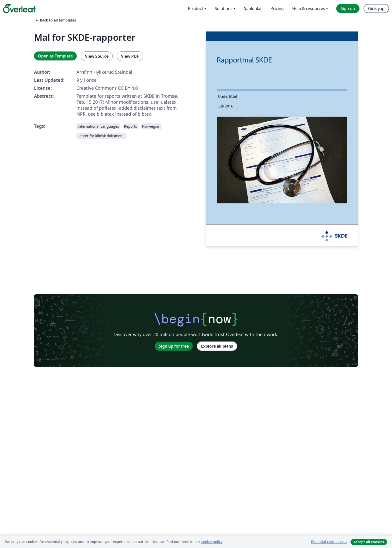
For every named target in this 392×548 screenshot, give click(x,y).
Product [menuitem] (196, 8)
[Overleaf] (19, 8)
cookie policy (212, 542)
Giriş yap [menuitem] (376, 8)
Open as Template (55, 56)
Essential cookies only (329, 542)
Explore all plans (217, 346)
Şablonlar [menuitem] (253, 8)
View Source (97, 56)
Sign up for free (174, 346)
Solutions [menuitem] (224, 8)
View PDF (130, 56)
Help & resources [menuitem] (309, 8)
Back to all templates (55, 20)
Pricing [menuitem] (277, 8)
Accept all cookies (369, 542)
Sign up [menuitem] (348, 8)
